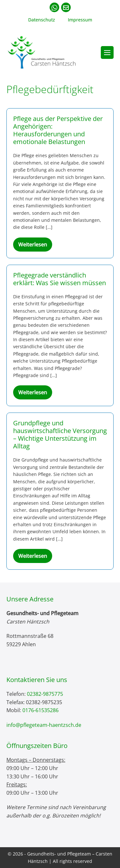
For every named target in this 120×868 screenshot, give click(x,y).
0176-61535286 (40, 710)
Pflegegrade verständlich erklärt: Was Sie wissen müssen (60, 279)
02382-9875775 (45, 694)
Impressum (80, 20)
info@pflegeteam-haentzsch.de (44, 725)
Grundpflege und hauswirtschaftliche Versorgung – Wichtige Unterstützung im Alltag (60, 434)
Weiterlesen (35, 246)
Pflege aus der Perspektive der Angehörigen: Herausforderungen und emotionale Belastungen (58, 130)
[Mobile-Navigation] (107, 52)
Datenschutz (42, 20)
